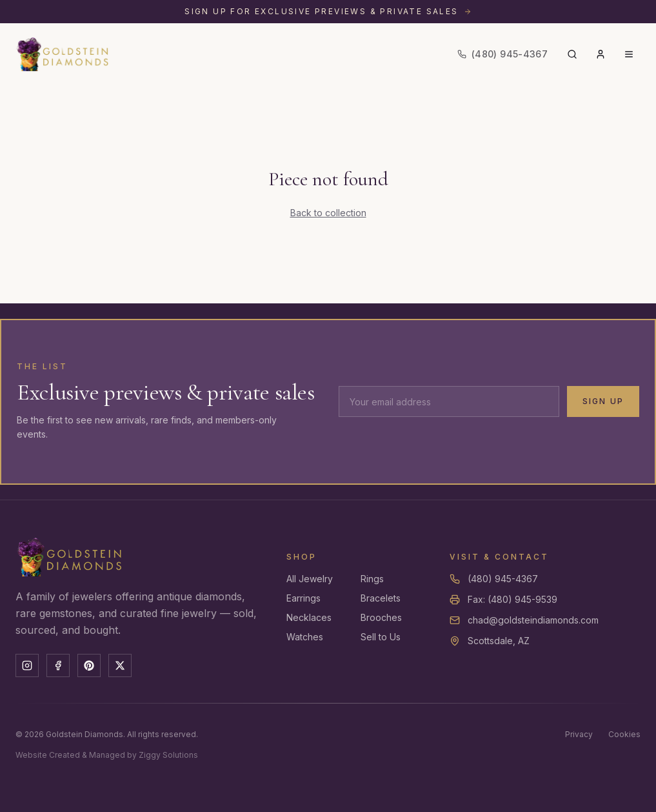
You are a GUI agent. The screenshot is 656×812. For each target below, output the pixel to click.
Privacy (579, 734)
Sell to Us (381, 637)
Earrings (303, 598)
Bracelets (381, 598)
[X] (120, 665)
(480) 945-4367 (503, 579)
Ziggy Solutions (168, 755)
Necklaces (309, 617)
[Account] (601, 54)
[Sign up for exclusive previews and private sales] (328, 12)
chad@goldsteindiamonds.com (533, 620)
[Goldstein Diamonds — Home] (63, 54)
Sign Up (603, 401)
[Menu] (629, 54)
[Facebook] (58, 665)
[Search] (572, 54)
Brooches (381, 617)
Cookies (624, 734)
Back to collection (328, 213)
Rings (372, 579)
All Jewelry (310, 579)
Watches (305, 637)
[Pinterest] (89, 665)
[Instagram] (27, 665)
